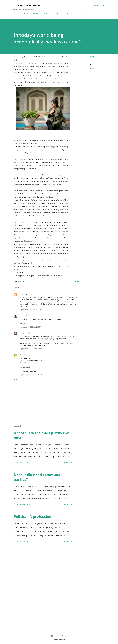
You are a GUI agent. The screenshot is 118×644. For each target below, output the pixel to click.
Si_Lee (22, 294)
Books (58, 14)
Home (15, 14)
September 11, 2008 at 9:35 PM (31, 310)
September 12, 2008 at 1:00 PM (31, 349)
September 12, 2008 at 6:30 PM (31, 375)
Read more (68, 462)
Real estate (46, 14)
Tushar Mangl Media (27, 5)
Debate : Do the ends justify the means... (41, 435)
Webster (23, 333)
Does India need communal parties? (38, 477)
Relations (69, 14)
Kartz (22, 316)
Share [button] (92, 57)
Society (92, 68)
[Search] (95, 6)
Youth (89, 14)
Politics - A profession (33, 516)
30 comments (25, 462)
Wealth (35, 14)
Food (25, 14)
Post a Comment (20, 380)
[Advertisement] (46, 400)
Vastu (80, 14)
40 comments (25, 504)
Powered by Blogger (59, 636)
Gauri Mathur (25, 355)
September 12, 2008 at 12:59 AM (31, 327)
